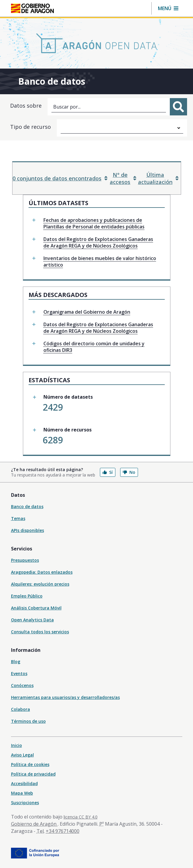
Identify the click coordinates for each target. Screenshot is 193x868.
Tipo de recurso (30, 127)
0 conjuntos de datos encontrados (60, 178)
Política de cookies (30, 764)
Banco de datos (27, 506)
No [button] (129, 472)
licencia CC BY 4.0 (81, 817)
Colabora (21, 709)
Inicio (17, 745)
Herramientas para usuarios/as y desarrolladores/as (65, 697)
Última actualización (158, 178)
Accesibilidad (24, 783)
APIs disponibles (28, 530)
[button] (168, 8)
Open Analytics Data (32, 620)
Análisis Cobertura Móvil (36, 608)
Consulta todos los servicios (40, 632)
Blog (16, 662)
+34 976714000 (63, 831)
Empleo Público (27, 596)
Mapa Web (22, 793)
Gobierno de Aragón (34, 824)
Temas (18, 518)
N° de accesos (123, 178)
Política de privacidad (33, 774)
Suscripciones (25, 803)
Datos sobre (26, 106)
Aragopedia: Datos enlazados (42, 572)
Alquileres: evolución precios (40, 584)
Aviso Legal (22, 755)
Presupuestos (25, 560)
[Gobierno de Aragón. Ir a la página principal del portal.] (32, 8)
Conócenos (22, 685)
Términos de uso (28, 721)
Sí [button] (108, 472)
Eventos (19, 673)
